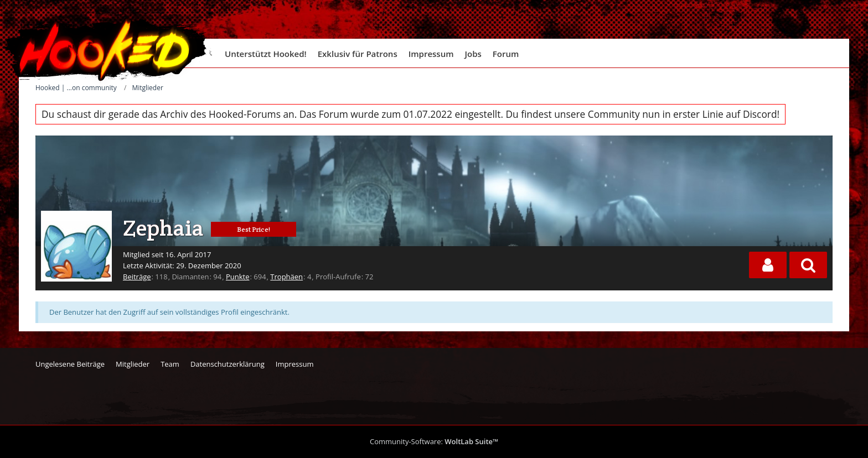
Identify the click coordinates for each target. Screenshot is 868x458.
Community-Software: (434, 441)
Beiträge (137, 277)
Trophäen (286, 277)
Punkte (238, 277)
